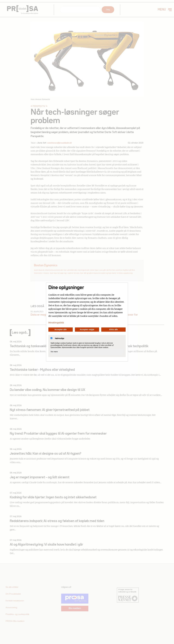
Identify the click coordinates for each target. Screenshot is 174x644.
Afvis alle (113, 329)
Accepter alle (61, 329)
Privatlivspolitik (56, 323)
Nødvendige (57, 338)
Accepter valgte (87, 329)
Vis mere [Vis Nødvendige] (54, 352)
